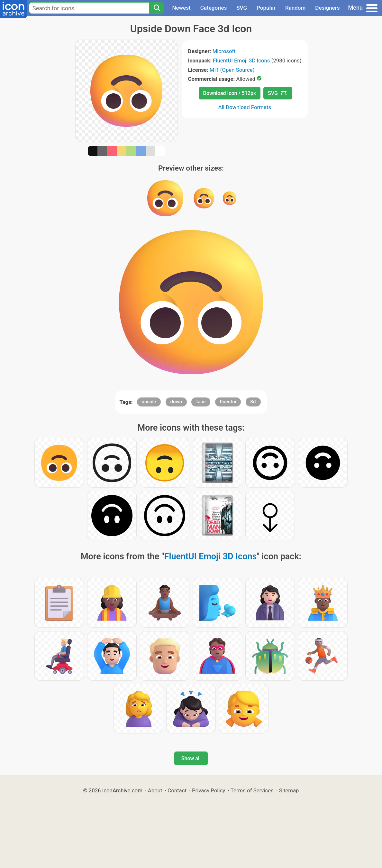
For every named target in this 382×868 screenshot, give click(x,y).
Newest (181, 8)
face (201, 402)
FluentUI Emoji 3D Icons (241, 61)
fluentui (228, 402)
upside (149, 402)
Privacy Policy (209, 790)
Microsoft (224, 51)
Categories (214, 8)
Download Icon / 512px (230, 93)
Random (295, 8)
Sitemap (289, 790)
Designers (327, 8)
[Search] (157, 8)
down (176, 402)
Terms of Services (252, 790)
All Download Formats (245, 107)
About (155, 790)
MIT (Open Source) (232, 70)
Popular (266, 8)
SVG (242, 8)
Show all (191, 758)
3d (253, 402)
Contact (177, 790)
